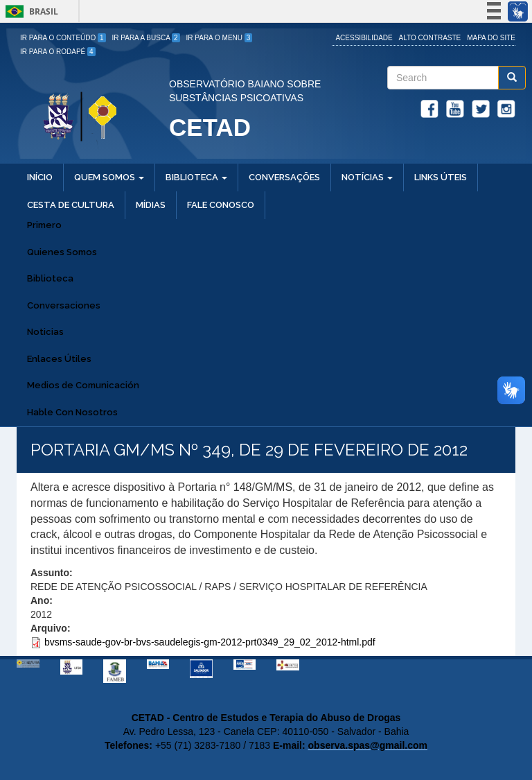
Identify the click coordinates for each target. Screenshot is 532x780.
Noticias (45, 332)
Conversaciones (64, 305)
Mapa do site (491, 38)
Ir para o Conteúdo (63, 38)
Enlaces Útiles (59, 359)
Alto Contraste (430, 38)
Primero (44, 225)
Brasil (29, 11)
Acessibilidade (364, 38)
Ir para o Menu (220, 38)
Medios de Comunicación (83, 385)
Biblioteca (50, 278)
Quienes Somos (62, 252)
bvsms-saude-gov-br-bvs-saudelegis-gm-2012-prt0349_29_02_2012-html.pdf (210, 642)
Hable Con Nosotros (72, 412)
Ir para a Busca (146, 38)
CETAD (210, 127)
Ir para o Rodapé (58, 52)
